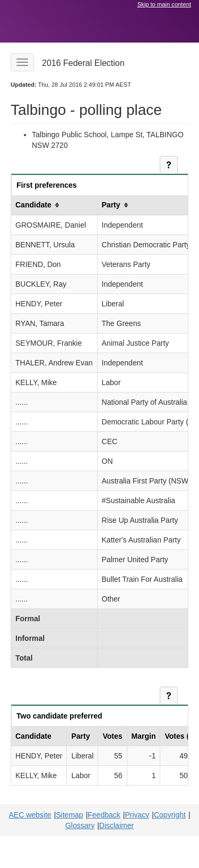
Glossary (80, 825)
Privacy (137, 815)
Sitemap (69, 815)
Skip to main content (164, 4)
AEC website (30, 815)
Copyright (170, 815)
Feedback (104, 815)
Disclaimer (116, 825)
